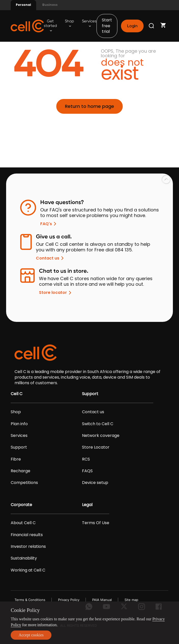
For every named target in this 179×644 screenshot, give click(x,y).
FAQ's (49, 224)
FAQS (87, 471)
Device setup (95, 483)
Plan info (19, 424)
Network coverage (101, 436)
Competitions (24, 483)
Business (50, 5)
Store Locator (96, 447)
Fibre (16, 459)
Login (132, 26)
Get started (50, 25)
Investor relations (28, 547)
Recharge (20, 471)
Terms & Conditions (30, 600)
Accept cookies (31, 635)
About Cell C (23, 523)
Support (19, 447)
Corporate (21, 505)
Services (89, 23)
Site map (131, 600)
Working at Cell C (28, 570)
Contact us (51, 258)
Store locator (56, 293)
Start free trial (107, 26)
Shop (69, 23)
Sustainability (24, 558)
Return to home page (89, 106)
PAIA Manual (102, 600)
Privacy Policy (69, 600)
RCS (86, 459)
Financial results (27, 535)
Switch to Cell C (98, 424)
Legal (87, 505)
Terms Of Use (96, 523)
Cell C (17, 394)
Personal (23, 5)
